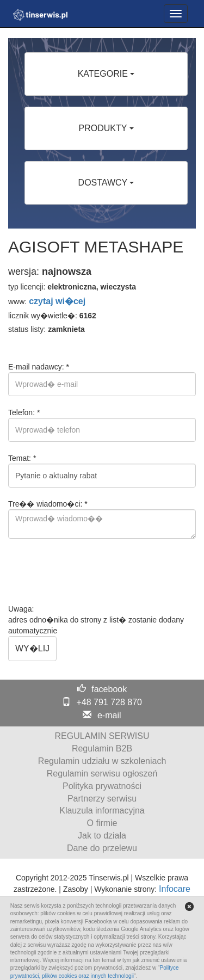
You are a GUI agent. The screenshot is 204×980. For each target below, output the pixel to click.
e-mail (109, 715)
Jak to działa (102, 836)
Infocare (175, 889)
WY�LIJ (32, 648)
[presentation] (91, 571)
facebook (109, 689)
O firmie (102, 823)
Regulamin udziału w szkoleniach (102, 761)
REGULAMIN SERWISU (102, 736)
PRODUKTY (106, 128)
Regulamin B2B (102, 748)
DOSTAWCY (106, 183)
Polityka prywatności (102, 786)
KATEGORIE (106, 74)
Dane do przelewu (102, 848)
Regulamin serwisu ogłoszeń (102, 773)
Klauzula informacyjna (102, 810)
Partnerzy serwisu (102, 799)
